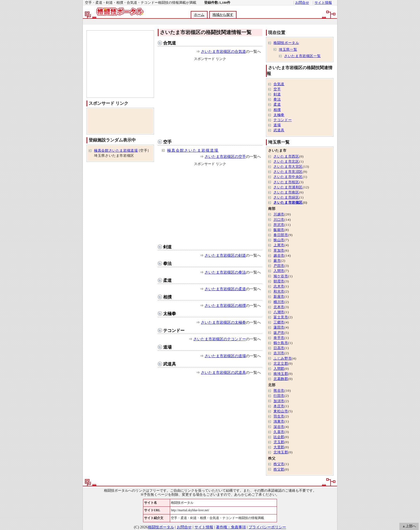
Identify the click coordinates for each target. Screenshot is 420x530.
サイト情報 (323, 3)
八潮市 (279, 312)
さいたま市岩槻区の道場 (225, 356)
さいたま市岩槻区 (288, 203)
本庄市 (279, 406)
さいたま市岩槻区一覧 (302, 56)
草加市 (279, 251)
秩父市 (279, 464)
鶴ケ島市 (281, 343)
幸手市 (279, 338)
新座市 (279, 297)
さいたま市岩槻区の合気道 (223, 51)
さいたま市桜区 (286, 182)
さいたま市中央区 (288, 177)
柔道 (167, 280)
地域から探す (223, 15)
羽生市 (279, 416)
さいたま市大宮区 (288, 167)
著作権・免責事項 (231, 527)
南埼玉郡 (281, 374)
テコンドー (174, 331)
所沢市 (279, 225)
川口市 (279, 220)
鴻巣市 (279, 421)
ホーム (199, 15)
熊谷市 (279, 391)
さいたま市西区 (286, 156)
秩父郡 (279, 469)
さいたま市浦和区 (288, 187)
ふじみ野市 (283, 359)
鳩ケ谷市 (281, 276)
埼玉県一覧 (288, 50)
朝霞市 (279, 281)
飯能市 (279, 230)
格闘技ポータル (286, 43)
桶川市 (279, 302)
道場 (167, 347)
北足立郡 (281, 364)
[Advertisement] (210, 22)
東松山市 (281, 411)
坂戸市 (279, 333)
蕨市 (277, 261)
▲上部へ (409, 526)
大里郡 (279, 447)
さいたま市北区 (286, 162)
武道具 (170, 364)
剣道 (167, 247)
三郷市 (279, 322)
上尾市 (279, 245)
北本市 (279, 307)
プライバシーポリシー (267, 527)
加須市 (279, 401)
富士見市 (281, 317)
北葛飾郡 (281, 379)
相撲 (167, 297)
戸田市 (279, 266)
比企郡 (279, 437)
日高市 (279, 348)
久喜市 (279, 432)
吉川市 (279, 353)
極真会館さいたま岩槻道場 (193, 150)
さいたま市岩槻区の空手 (225, 156)
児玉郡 (279, 442)
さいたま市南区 (286, 192)
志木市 (279, 286)
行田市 (279, 396)
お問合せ (302, 3)
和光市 (279, 292)
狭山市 (279, 240)
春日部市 (281, 235)
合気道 (170, 43)
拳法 (167, 264)
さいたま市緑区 (286, 197)
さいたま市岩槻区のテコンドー (220, 339)
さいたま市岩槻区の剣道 (225, 255)
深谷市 (279, 427)
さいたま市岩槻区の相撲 (225, 305)
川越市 (279, 214)
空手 (167, 142)
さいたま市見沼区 (288, 172)
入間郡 (279, 369)
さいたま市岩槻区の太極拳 (223, 322)
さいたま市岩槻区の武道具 (223, 372)
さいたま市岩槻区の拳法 (225, 272)
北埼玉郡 (281, 452)
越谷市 (279, 256)
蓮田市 (279, 327)
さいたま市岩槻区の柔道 (225, 289)
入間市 (279, 271)
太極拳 (170, 314)
